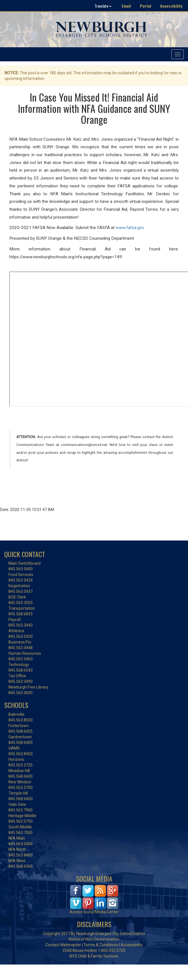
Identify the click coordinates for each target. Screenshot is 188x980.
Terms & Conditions (101, 945)
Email (126, 6)
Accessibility (171, 6)
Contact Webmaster (63, 945)
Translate (103, 6)
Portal (146, 6)
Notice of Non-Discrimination (94, 939)
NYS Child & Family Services (94, 956)
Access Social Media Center (94, 912)
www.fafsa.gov (130, 228)
